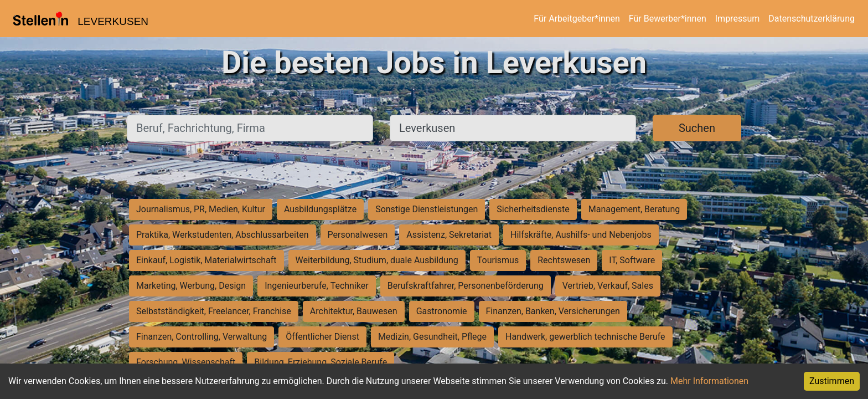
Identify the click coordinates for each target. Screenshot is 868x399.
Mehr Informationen (709, 381)
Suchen (697, 128)
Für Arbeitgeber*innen (577, 19)
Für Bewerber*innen (668, 19)
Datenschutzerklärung (812, 19)
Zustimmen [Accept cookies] (832, 381)
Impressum (738, 19)
